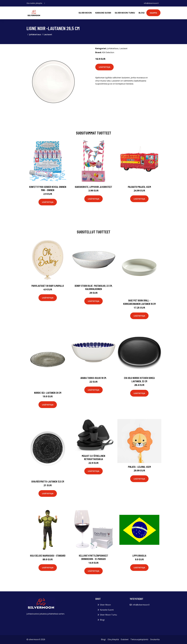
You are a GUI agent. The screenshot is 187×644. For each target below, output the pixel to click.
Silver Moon (85, 13)
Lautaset (48, 34)
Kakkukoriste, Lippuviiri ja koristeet (93, 187)
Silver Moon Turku (125, 13)
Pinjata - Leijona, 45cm (139, 467)
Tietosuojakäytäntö (139, 639)
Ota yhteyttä (113, 639)
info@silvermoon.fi (151, 3)
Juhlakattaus (35, 34)
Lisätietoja (104, 67)
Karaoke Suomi (103, 13)
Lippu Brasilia (139, 556)
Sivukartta (155, 639)
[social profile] (45, 3)
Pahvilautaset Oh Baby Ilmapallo (48, 286)
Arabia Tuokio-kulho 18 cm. (93, 378)
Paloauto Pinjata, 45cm (139, 187)
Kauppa (153, 13)
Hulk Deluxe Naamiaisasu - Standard (48, 556)
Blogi (142, 13)
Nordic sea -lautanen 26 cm (48, 393)
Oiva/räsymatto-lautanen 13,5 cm (48, 481)
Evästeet (125, 639)
